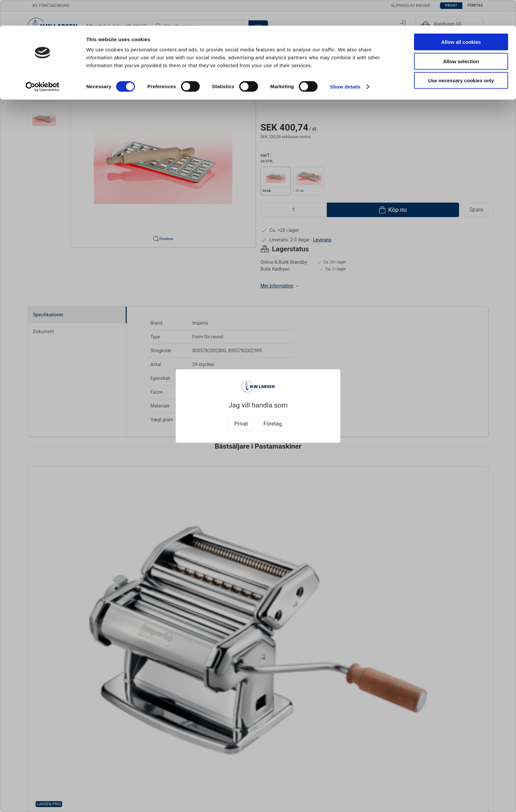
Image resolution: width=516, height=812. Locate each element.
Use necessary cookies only (461, 55)
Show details (345, 61)
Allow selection (461, 36)
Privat (241, 424)
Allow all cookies (461, 16)
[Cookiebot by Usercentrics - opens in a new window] (43, 61)
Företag (273, 424)
